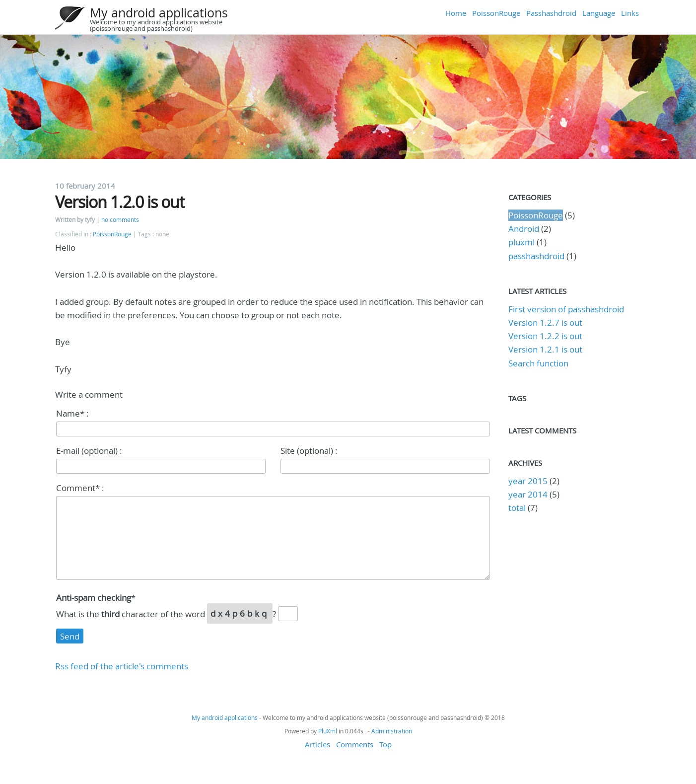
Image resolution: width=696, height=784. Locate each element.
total (518, 508)
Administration (392, 731)
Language (599, 13)
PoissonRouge (496, 13)
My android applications (159, 13)
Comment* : (80, 488)
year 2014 (528, 494)
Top (385, 744)
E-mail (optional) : (89, 451)
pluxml (522, 242)
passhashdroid (536, 256)
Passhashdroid (551, 13)
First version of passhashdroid (566, 309)
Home (456, 13)
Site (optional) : (309, 451)
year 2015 (528, 481)
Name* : (72, 413)
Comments (355, 744)
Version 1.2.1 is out (545, 349)
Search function (538, 363)
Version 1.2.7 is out (545, 322)
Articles (317, 744)
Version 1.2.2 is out (545, 336)
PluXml (328, 731)
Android (524, 229)
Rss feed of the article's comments (122, 666)
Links (630, 13)
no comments (120, 220)
